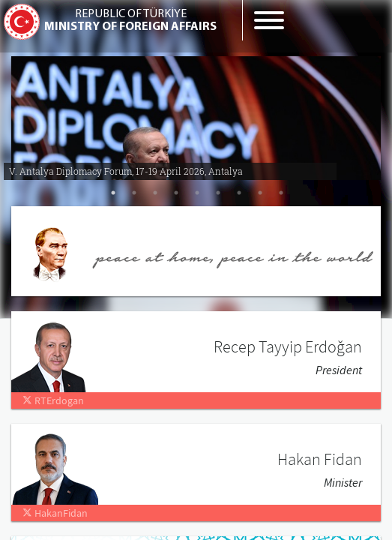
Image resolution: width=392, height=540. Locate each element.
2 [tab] (134, 193)
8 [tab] (260, 193)
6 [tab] (218, 193)
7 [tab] (239, 193)
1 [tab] (113, 193)
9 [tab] (281, 193)
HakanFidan (55, 513)
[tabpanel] (196, 112)
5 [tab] (197, 193)
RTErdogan (53, 400)
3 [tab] (155, 193)
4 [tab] (176, 193)
